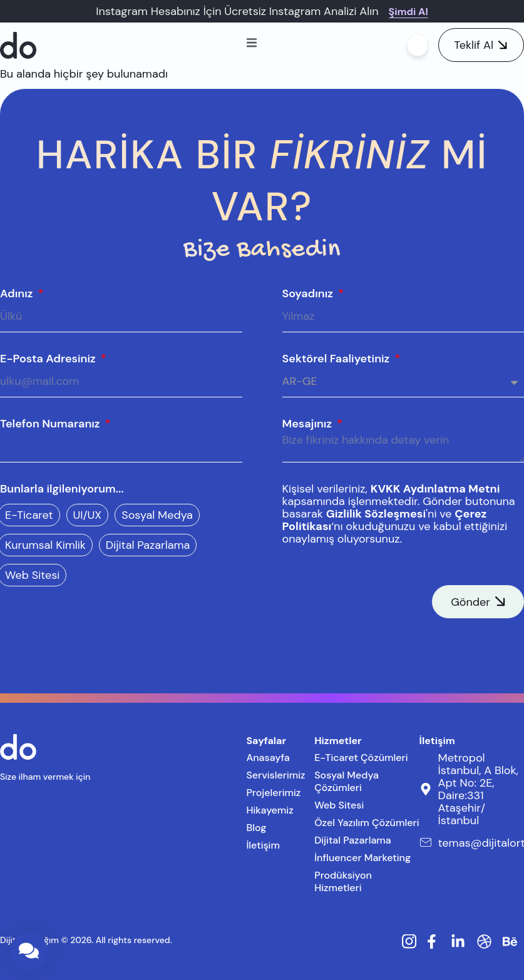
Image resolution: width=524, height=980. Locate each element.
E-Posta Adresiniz (49, 359)
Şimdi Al (408, 12)
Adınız (18, 293)
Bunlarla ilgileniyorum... (62, 489)
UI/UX (88, 515)
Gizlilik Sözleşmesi (376, 514)
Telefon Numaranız (51, 424)
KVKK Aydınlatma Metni (435, 489)
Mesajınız (309, 424)
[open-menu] (252, 45)
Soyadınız (309, 293)
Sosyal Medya (157, 515)
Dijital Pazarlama (148, 545)
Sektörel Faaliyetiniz (337, 359)
